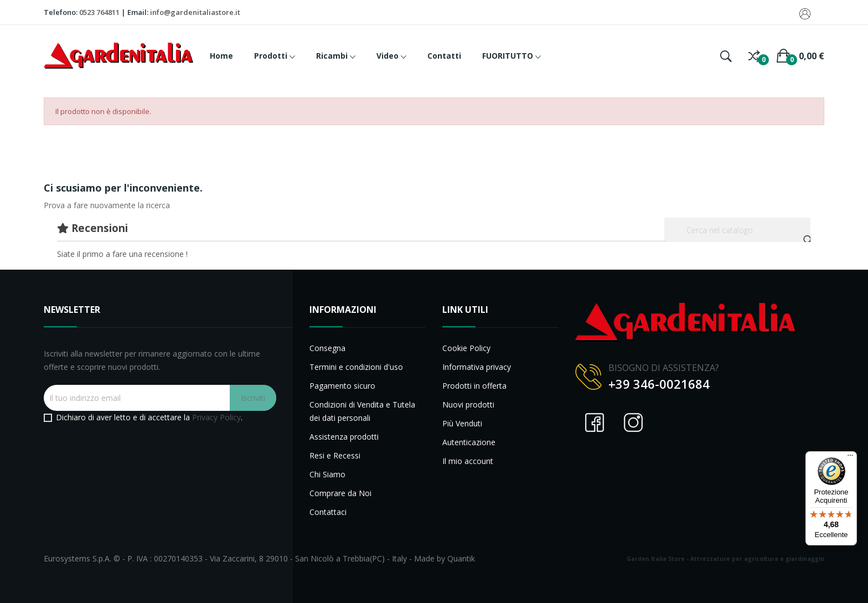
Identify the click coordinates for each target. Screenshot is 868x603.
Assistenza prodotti (344, 437)
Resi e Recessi (335, 455)
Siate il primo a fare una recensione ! (122, 254)
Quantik (461, 558)
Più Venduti (462, 423)
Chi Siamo (327, 474)
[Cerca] (737, 230)
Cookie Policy (466, 348)
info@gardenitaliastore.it (195, 12)
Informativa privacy (477, 367)
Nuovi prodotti (468, 404)
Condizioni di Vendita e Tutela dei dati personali (362, 411)
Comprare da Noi (340, 493)
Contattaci (328, 512)
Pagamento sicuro (342, 386)
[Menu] (850, 458)
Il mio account (468, 461)
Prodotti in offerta (474, 386)
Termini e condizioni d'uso (356, 367)
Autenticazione (469, 442)
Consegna (327, 348)
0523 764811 (99, 12)
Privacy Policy (216, 417)
